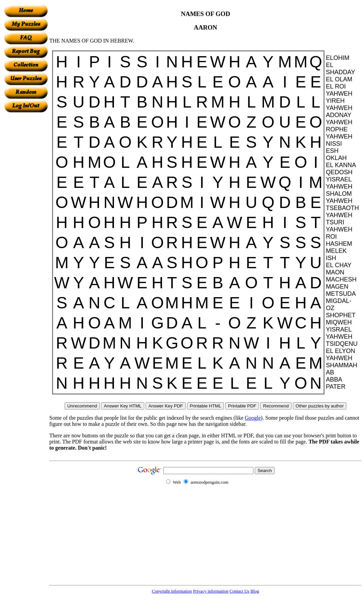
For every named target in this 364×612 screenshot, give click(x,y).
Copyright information (172, 591)
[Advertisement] (26, 215)
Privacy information (211, 591)
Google (253, 418)
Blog (255, 591)
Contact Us (239, 591)
